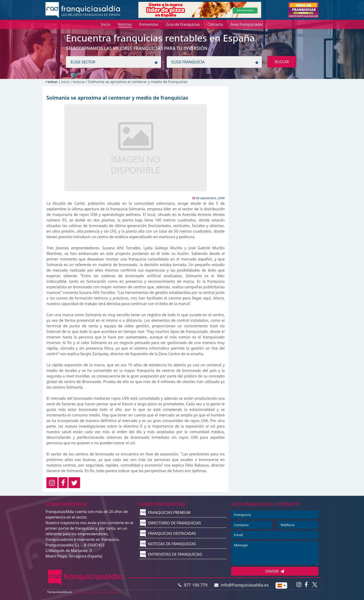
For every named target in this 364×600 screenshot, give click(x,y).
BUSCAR (282, 62)
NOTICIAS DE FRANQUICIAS (168, 544)
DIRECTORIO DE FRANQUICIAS (171, 523)
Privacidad (112, 592)
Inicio (65, 82)
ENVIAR (275, 571)
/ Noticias (78, 82)
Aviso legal (82, 592)
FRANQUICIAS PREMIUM (165, 512)
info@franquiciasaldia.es (241, 585)
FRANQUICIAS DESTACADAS (168, 533)
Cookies (97, 592)
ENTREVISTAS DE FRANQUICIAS (171, 554)
